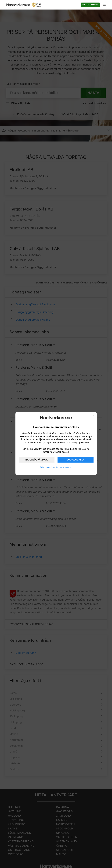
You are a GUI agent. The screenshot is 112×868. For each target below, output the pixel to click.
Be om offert (90, 5)
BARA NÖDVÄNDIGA (37, 460)
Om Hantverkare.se (64, 467)
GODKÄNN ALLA (75, 460)
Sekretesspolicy (47, 467)
